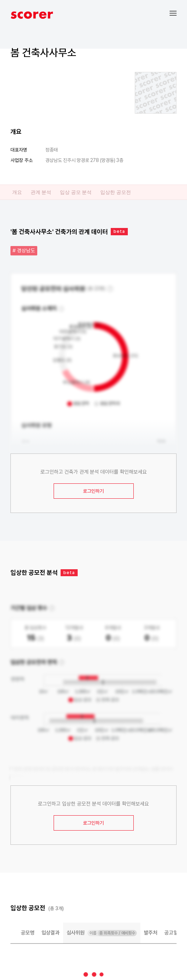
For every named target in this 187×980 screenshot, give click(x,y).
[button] (178, 13)
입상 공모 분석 (76, 192)
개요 (17, 192)
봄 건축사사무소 (43, 52)
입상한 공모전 (115, 192)
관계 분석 (41, 192)
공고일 (171, 933)
